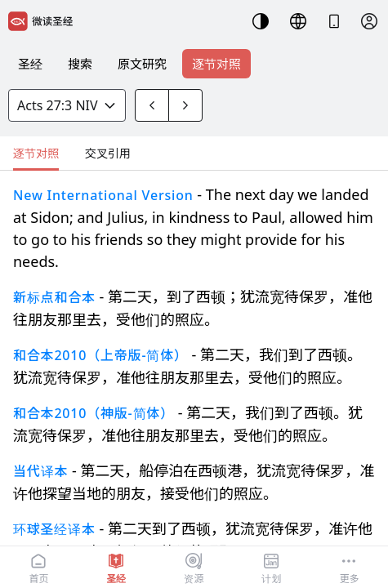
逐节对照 (216, 64)
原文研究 (142, 64)
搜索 (80, 64)
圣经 (30, 64)
